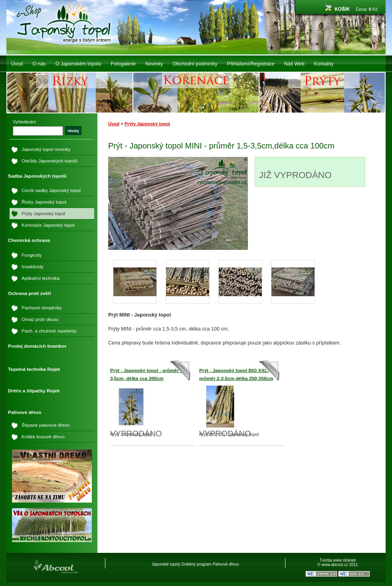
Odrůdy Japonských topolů (49, 161)
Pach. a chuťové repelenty (49, 331)
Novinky (154, 64)
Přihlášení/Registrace (251, 64)
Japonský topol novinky (46, 149)
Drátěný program (197, 564)
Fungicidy (32, 255)
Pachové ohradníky (42, 308)
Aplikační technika (41, 278)
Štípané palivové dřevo (46, 425)
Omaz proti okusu (40, 319)
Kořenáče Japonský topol (48, 225)
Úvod (17, 64)
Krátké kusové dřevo (43, 437)
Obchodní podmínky (195, 64)
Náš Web (294, 64)
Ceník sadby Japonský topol (51, 190)
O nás (39, 64)
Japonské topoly (166, 564)
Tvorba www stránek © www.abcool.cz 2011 (338, 562)
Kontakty (324, 64)
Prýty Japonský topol (147, 124)
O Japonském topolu (78, 64)
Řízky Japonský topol (44, 202)
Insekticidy (33, 267)
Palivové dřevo (226, 564)
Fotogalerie (123, 64)
